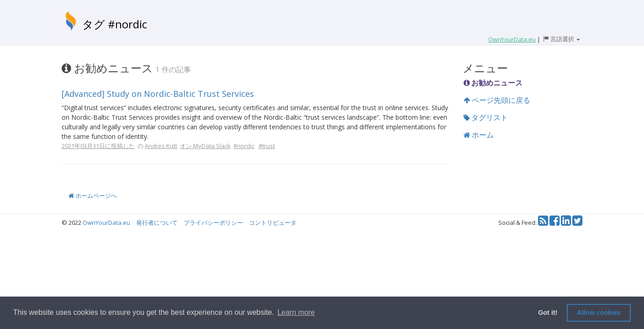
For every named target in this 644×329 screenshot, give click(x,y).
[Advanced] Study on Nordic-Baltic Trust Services (158, 94)
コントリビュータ (273, 223)
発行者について (157, 223)
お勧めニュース (493, 83)
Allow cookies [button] (599, 313)
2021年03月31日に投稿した (98, 146)
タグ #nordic (115, 24)
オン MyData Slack (205, 146)
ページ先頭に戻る (497, 100)
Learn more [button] (296, 312)
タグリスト (486, 117)
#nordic (244, 146)
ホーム (479, 135)
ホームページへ (93, 196)
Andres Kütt (161, 146)
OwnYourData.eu (106, 223)
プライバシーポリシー (213, 223)
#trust (267, 146)
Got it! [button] (548, 313)
